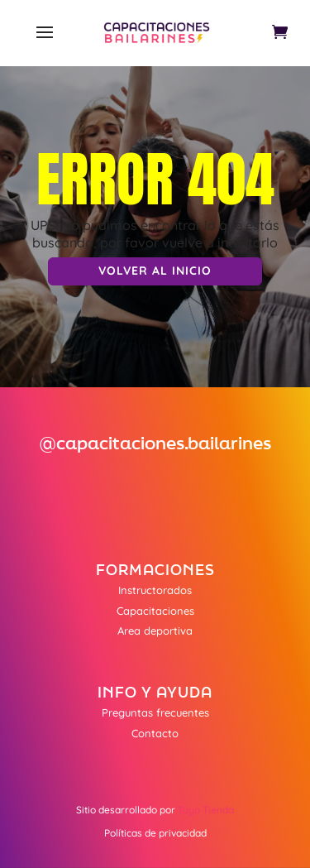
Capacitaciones (155, 611)
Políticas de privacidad (155, 833)
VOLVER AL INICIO (155, 271)
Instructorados (155, 590)
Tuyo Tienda (206, 810)
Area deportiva (155, 631)
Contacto (155, 733)
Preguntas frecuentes (155, 712)
